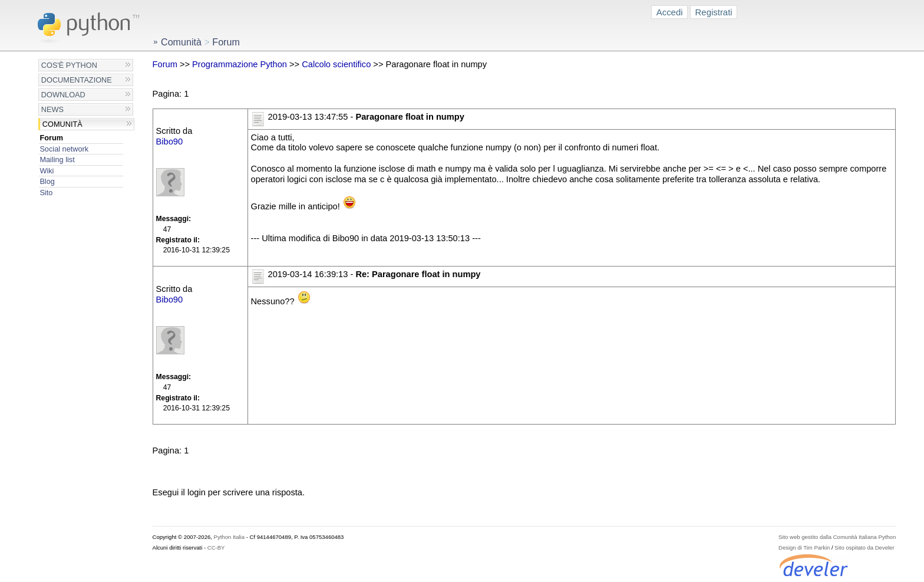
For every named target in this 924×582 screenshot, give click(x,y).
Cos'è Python (69, 65)
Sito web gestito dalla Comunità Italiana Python (837, 537)
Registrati (714, 12)
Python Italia (229, 537)
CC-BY (216, 548)
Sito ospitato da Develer (864, 548)
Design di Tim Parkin (804, 548)
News (52, 109)
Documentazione (77, 80)
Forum (51, 138)
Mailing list (57, 160)
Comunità (62, 124)
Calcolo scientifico (336, 64)
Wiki (47, 171)
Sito (46, 193)
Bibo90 (170, 142)
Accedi (670, 12)
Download (63, 95)
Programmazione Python (240, 64)
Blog (47, 181)
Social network (64, 149)
